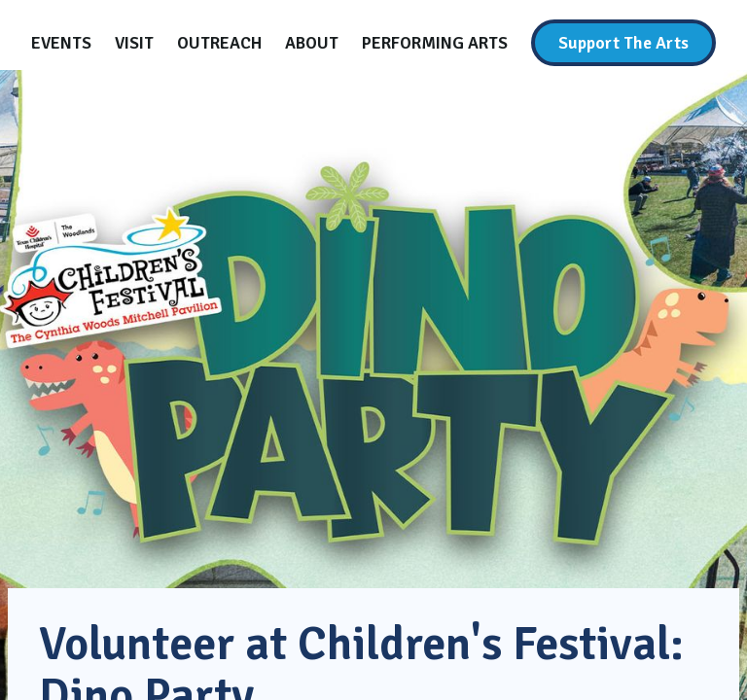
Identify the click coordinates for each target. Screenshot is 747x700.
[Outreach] (219, 43)
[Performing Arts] (435, 43)
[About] (312, 43)
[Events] (61, 43)
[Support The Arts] (623, 43)
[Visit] (134, 43)
